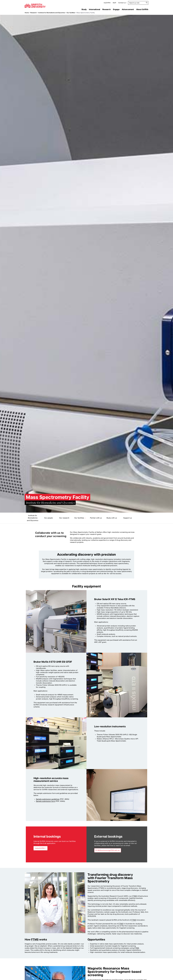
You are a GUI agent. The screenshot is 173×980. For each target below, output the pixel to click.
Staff (114, 3)
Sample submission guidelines (48, 799)
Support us (128, 518)
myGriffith (107, 3)
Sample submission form (46, 801)
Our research (64, 518)
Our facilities (71, 13)
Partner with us (96, 518)
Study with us (112, 518)
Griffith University (35, 6)
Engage (116, 9)
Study (84, 9)
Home (27, 13)
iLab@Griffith (40, 848)
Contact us (122, 3)
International (94, 9)
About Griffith (142, 9)
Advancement (128, 9)
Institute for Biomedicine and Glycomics (52, 13)
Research (106, 9)
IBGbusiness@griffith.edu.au (109, 850)
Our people (48, 518)
